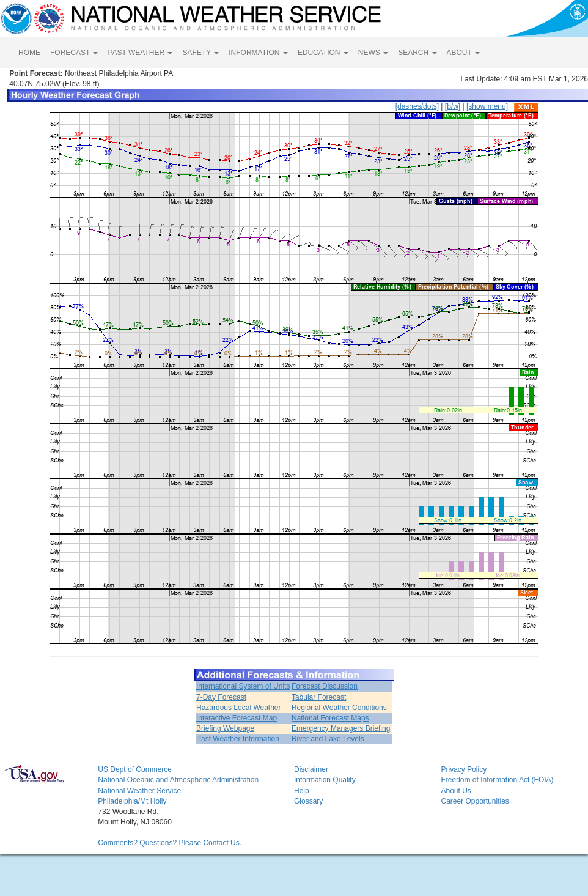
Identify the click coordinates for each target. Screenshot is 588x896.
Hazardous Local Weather (239, 708)
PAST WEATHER (140, 53)
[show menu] (487, 106)
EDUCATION (323, 53)
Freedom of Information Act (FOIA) (497, 780)
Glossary (308, 801)
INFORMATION (258, 53)
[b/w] (453, 106)
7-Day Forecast (221, 697)
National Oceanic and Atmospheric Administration (178, 780)
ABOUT (463, 53)
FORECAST (74, 53)
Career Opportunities (475, 801)
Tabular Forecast (319, 697)
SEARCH (417, 53)
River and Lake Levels (328, 739)
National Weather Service (139, 791)
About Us (456, 791)
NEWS (373, 53)
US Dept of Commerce (135, 769)
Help (302, 791)
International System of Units (243, 686)
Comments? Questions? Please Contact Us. (170, 843)
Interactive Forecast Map (237, 718)
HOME (29, 53)
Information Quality (325, 780)
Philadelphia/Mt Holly (132, 801)
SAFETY (200, 53)
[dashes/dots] (417, 106)
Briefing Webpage (225, 728)
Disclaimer (311, 769)
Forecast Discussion (325, 686)
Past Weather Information (238, 739)
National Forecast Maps (330, 718)
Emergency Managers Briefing (341, 728)
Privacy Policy (464, 769)
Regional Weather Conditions (339, 708)
